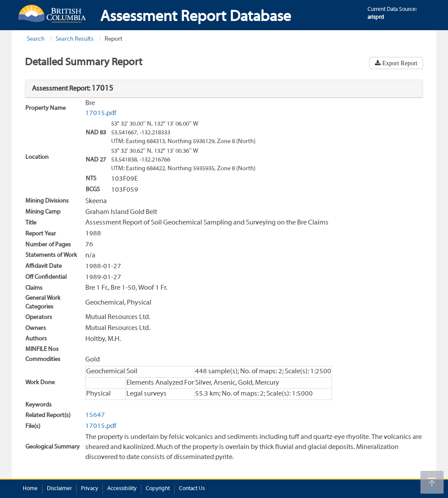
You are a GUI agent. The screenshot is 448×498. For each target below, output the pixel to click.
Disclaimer (59, 489)
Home (30, 489)
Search (36, 39)
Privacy (89, 489)
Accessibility (122, 489)
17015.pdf (101, 113)
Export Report (399, 63)
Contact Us (192, 489)
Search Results (75, 39)
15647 (95, 415)
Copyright (158, 489)
